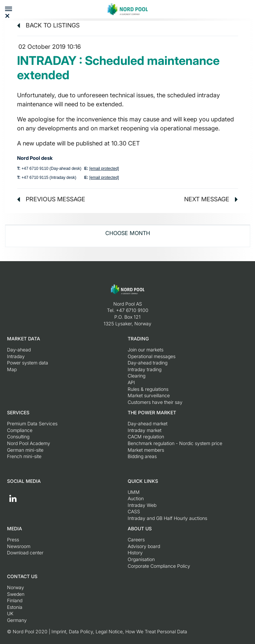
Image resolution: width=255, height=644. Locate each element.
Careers (136, 540)
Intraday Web (142, 505)
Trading (138, 339)
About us (140, 528)
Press (13, 540)
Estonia (15, 607)
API (131, 382)
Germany (17, 620)
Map (12, 369)
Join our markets (146, 350)
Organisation (141, 559)
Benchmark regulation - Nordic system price (175, 443)
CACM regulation (146, 437)
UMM (134, 492)
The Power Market (152, 412)
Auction (136, 498)
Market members (146, 450)
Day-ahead (19, 350)
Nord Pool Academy (29, 443)
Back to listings (48, 25)
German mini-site (25, 450)
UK (10, 613)
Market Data (24, 339)
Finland (15, 600)
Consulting (18, 437)
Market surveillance (149, 395)
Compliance (20, 430)
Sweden (16, 594)
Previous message (51, 199)
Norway (16, 587)
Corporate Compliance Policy (159, 566)
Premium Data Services (32, 423)
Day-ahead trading (148, 363)
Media (15, 528)
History (135, 553)
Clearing (137, 376)
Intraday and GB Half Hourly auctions (167, 518)
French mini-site (24, 456)
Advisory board (144, 546)
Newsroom (19, 546)
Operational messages (152, 356)
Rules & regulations (148, 389)
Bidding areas (142, 456)
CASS (134, 511)
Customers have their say (155, 402)
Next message (211, 199)
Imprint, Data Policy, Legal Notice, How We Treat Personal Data (119, 631)
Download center (25, 553)
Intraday (16, 356)
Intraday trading (145, 369)
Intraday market (145, 430)
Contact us (22, 576)
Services (18, 412)
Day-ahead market (148, 423)
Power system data (28, 363)
